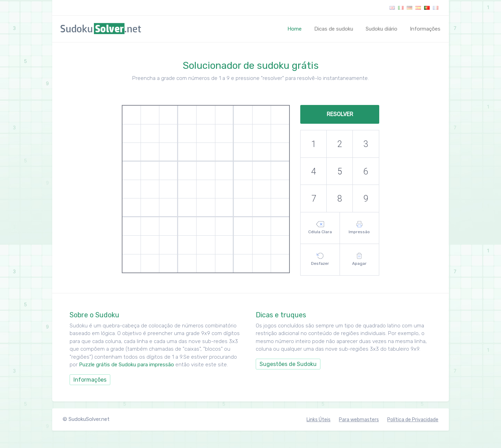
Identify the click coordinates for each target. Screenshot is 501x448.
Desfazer (320, 259)
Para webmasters (359, 420)
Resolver (340, 114)
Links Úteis (319, 420)
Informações (425, 29)
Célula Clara (320, 228)
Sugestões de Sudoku (288, 364)
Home (296, 28)
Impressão (359, 228)
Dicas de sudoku (334, 29)
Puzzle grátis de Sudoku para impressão (127, 365)
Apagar (359, 259)
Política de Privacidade (413, 420)
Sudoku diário (381, 29)
